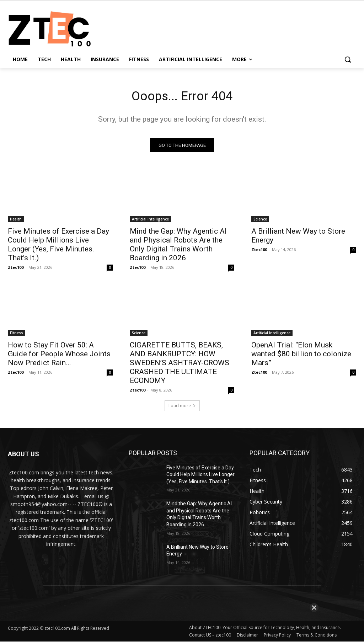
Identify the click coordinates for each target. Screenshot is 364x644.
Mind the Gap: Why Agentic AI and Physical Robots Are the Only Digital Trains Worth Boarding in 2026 (178, 247)
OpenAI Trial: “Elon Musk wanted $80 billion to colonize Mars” (301, 356)
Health (16, 222)
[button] (348, 59)
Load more (182, 408)
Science (260, 222)
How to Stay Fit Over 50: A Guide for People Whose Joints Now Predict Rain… (59, 356)
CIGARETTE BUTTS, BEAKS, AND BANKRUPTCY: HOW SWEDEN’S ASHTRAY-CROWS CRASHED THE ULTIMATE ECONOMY (180, 365)
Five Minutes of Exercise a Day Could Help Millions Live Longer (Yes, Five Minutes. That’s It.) (58, 247)
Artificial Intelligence (150, 222)
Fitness (17, 335)
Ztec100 (16, 270)
